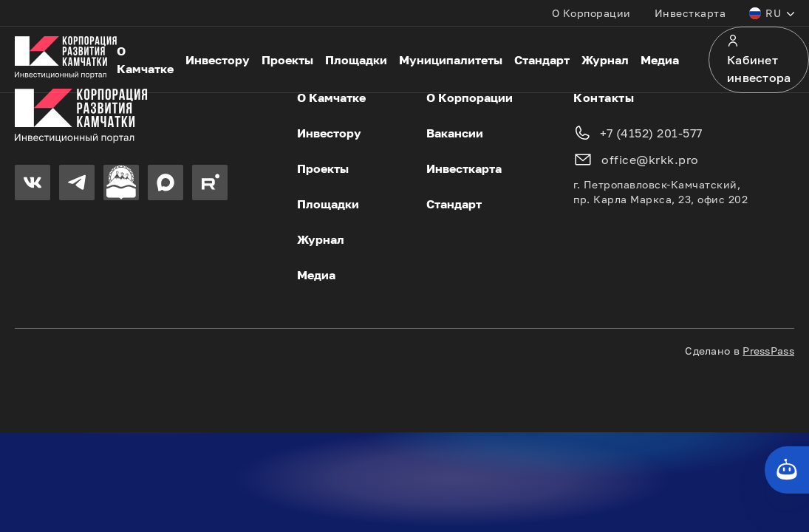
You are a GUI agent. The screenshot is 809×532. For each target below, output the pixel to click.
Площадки (356, 60)
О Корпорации (591, 13)
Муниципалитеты (451, 60)
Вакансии (455, 133)
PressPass (768, 351)
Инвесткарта (690, 13)
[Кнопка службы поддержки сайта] (787, 470)
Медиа (660, 60)
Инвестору (218, 60)
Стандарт (542, 60)
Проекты (287, 60)
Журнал (605, 60)
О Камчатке (145, 60)
